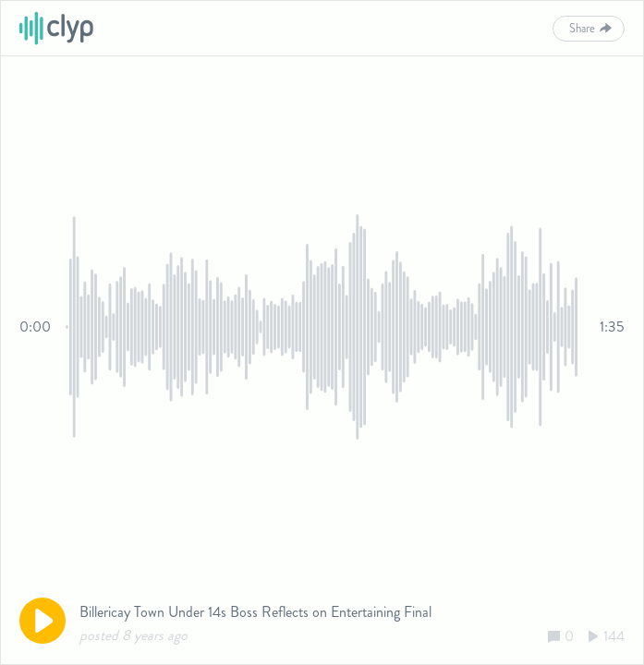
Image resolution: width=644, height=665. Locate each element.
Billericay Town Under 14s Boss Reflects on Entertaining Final (255, 612)
